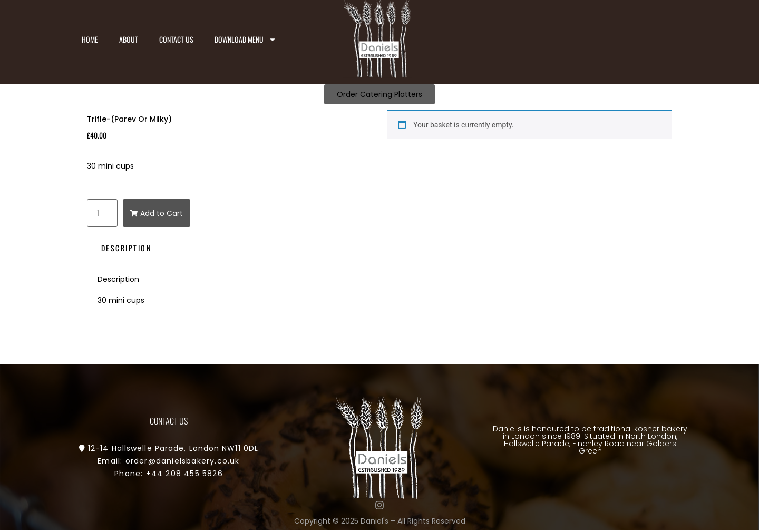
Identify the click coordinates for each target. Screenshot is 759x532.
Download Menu (245, 40)
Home (90, 39)
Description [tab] (126, 248)
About (129, 39)
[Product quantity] (102, 213)
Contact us (176, 39)
